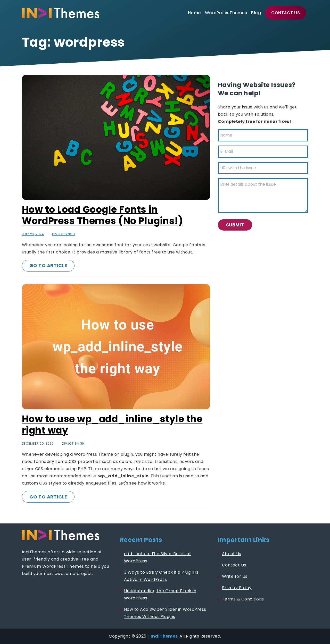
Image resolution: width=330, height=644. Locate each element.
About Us (232, 554)
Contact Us (286, 13)
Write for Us (235, 576)
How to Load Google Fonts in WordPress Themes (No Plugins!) (102, 215)
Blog (256, 13)
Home (194, 13)
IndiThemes (164, 636)
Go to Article (48, 265)
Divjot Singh (63, 234)
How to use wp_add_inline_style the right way (112, 425)
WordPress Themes (226, 13)
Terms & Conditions (243, 599)
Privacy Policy (237, 588)
